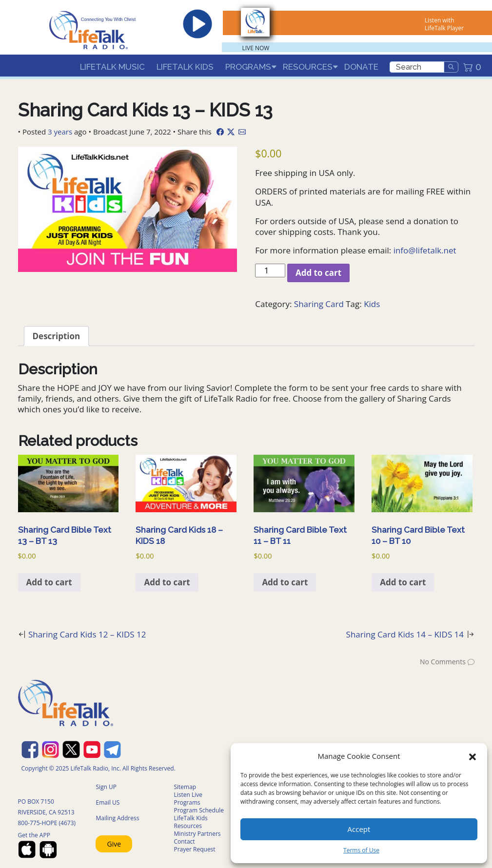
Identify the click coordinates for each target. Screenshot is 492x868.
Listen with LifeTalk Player (444, 24)
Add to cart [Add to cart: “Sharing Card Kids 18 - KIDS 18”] (167, 582)
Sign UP (106, 787)
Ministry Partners (197, 834)
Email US (108, 802)
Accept (359, 829)
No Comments (443, 662)
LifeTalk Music (112, 67)
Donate (361, 67)
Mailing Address (117, 818)
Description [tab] (57, 336)
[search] (417, 67)
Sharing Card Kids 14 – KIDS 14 (405, 634)
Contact (184, 841)
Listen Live (188, 795)
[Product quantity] (270, 270)
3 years (60, 132)
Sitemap (185, 787)
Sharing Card (319, 304)
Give (114, 844)
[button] (472, 756)
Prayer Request (194, 849)
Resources (308, 67)
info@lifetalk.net (425, 250)
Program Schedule (199, 810)
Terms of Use (361, 850)
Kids (372, 304)
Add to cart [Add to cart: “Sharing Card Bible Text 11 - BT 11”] (285, 582)
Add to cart (318, 273)
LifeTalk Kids (185, 67)
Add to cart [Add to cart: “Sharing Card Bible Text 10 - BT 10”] (403, 582)
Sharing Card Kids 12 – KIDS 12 (87, 634)
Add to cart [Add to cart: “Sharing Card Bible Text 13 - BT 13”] (49, 582)
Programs (248, 67)
